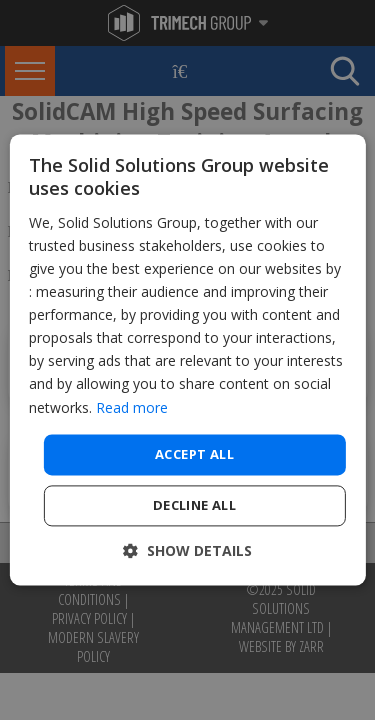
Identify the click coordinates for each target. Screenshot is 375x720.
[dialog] (187, 359)
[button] (187, 551)
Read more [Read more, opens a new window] (132, 407)
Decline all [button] (194, 506)
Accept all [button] (194, 454)
